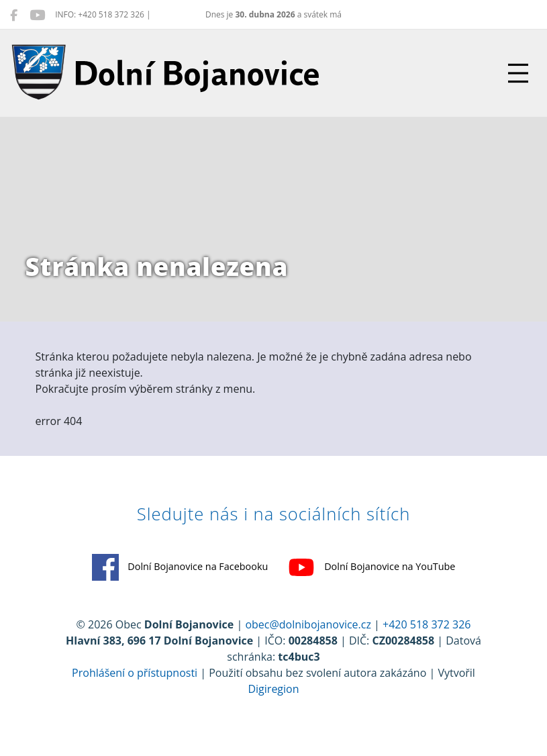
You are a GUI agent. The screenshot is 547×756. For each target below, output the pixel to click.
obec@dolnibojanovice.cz (308, 624)
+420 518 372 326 (427, 624)
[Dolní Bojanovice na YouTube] (37, 15)
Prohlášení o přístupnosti (135, 673)
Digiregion (273, 689)
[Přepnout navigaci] (518, 73)
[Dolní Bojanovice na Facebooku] (14, 15)
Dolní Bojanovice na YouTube (371, 567)
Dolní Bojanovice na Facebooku (180, 567)
